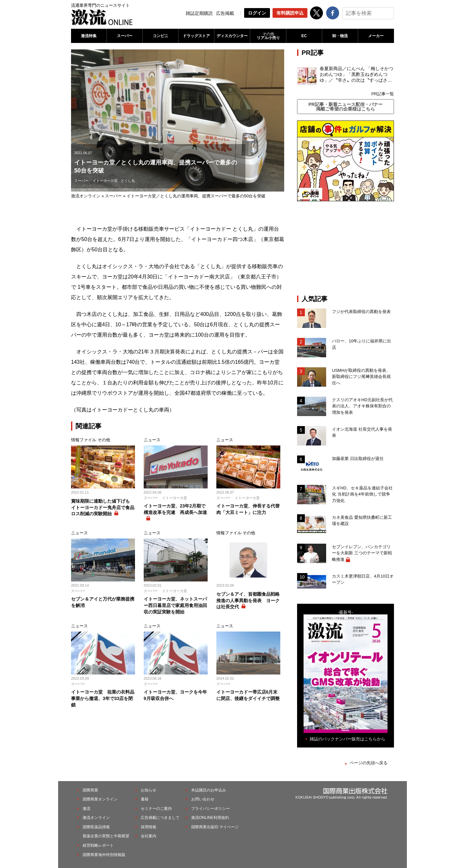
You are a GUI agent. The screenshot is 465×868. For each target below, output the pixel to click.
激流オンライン (86, 196)
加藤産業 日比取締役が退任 (360, 459)
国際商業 (90, 790)
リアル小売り (268, 36)
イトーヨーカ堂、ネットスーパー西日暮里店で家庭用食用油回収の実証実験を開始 (175, 605)
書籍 (145, 799)
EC (304, 36)
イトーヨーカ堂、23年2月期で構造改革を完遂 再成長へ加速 (175, 509)
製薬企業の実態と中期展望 (106, 836)
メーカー (376, 36)
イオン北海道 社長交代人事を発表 (362, 432)
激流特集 (89, 36)
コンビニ (160, 36)
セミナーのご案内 (156, 809)
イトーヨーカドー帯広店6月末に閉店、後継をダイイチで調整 (248, 695)
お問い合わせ (203, 799)
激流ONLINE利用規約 (210, 818)
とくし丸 (128, 181)
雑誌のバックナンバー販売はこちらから (347, 739)
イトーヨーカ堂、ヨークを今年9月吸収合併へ (175, 695)
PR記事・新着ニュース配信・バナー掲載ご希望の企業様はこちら (345, 107)
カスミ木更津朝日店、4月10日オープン (363, 579)
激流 (87, 809)
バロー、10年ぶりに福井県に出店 (362, 344)
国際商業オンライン (100, 799)
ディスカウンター (232, 36)
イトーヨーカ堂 (105, 181)
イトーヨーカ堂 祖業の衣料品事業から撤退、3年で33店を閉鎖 (103, 698)
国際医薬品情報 (96, 827)
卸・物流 (340, 36)
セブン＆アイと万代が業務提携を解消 (103, 602)
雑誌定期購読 (199, 13)
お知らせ (149, 790)
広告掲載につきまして (160, 818)
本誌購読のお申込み (209, 790)
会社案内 (149, 836)
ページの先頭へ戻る (369, 763)
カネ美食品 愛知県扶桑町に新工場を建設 (362, 521)
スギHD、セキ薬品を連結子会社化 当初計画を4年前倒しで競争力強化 (362, 494)
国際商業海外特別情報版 (104, 855)
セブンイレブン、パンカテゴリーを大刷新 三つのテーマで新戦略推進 (362, 553)
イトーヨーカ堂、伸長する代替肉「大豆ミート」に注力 (248, 509)
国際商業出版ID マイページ (215, 827)
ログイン (257, 13)
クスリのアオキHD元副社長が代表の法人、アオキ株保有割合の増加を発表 (362, 406)
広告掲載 (225, 13)
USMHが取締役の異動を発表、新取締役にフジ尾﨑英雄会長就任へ (361, 377)
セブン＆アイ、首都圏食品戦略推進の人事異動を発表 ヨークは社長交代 (248, 600)
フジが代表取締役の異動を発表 (361, 312)
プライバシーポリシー (211, 809)
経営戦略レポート (98, 845)
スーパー (125, 36)
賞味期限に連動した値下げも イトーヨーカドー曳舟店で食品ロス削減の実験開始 (103, 507)
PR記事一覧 (383, 94)
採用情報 (149, 827)
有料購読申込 (290, 13)
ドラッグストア (196, 36)
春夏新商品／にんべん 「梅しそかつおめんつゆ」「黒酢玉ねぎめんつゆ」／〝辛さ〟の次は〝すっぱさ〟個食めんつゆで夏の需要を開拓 (356, 75)
